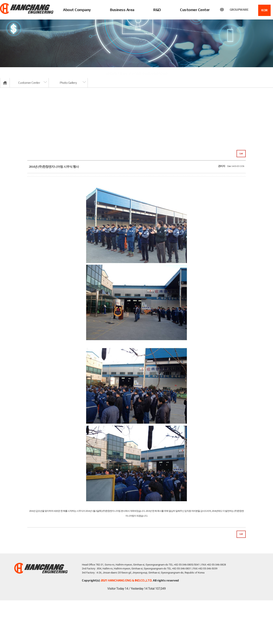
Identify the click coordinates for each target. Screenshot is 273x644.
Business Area (122, 10)
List (241, 154)
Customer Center (195, 10)
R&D (157, 10)
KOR (264, 10)
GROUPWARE (239, 10)
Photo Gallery (68, 83)
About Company (77, 10)
